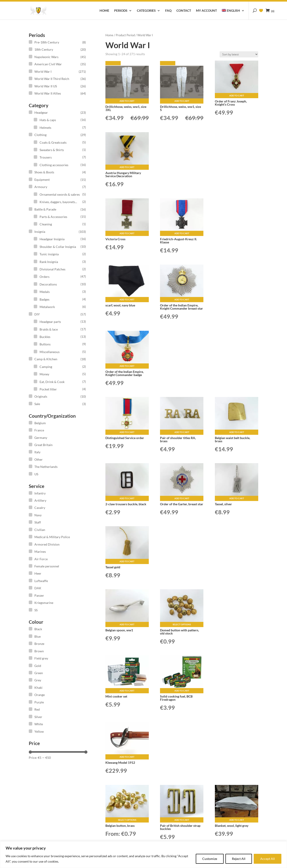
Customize (210, 859)
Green (39, 673)
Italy (37, 452)
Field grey (41, 658)
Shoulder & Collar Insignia (58, 247)
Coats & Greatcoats (53, 142)
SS (36, 610)
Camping (46, 367)
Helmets (45, 128)
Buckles (45, 337)
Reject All (239, 859)
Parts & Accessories (53, 217)
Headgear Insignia (52, 239)
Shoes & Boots (44, 172)
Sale (37, 404)
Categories (146, 11)
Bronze (39, 644)
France (39, 430)
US (36, 474)
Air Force (41, 559)
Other (39, 459)
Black (38, 629)
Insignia (40, 232)
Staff (38, 522)
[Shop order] (239, 54)
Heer (38, 573)
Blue (38, 636)
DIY (37, 314)
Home (104, 11)
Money (44, 374)
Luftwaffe (41, 581)
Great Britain (43, 445)
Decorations (48, 284)
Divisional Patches (52, 269)
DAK (38, 588)
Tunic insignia (49, 254)
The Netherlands (46, 467)
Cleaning (46, 224)
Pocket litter (48, 389)
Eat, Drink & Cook (52, 382)
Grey (38, 680)
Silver (38, 717)
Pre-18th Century (47, 42)
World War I (43, 71)
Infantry (40, 493)
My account (206, 11)
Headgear (41, 112)
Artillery (40, 500)
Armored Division (47, 544)
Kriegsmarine (44, 603)
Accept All (268, 859)
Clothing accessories (54, 165)
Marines (40, 552)
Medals (45, 292)
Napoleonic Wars (46, 57)
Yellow (39, 731)
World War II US (46, 86)
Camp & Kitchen (46, 359)
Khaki (38, 688)
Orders (44, 277)
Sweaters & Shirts (52, 150)
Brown (39, 651)
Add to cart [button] (127, 101)
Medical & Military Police (52, 537)
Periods (121, 11)
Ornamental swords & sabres (60, 194)
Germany (41, 438)
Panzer (39, 595)
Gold (38, 666)
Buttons (45, 344)
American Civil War (48, 64)
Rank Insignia (49, 262)
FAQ (168, 11)
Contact (184, 11)
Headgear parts (50, 322)
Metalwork (47, 307)
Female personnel (47, 566)
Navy (38, 515)
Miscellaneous (50, 352)
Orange (40, 695)
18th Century (44, 49)
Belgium (40, 423)
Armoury (41, 187)
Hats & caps (48, 120)
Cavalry (40, 508)
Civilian (40, 530)
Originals (41, 396)
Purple (39, 702)
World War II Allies (48, 93)
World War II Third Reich (52, 79)
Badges (44, 299)
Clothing (40, 135)
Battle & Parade (45, 209)
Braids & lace (49, 329)
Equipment (42, 180)
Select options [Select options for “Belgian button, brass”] (127, 820)
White (39, 724)
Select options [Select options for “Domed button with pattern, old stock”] (182, 624)
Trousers (46, 157)
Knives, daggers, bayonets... (58, 202)
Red (37, 709)
